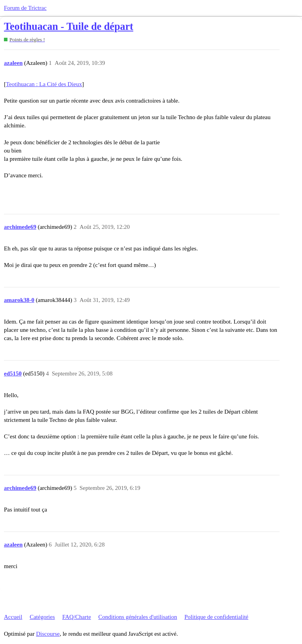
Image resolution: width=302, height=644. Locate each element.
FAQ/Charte (76, 617)
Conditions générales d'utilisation (138, 617)
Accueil (13, 617)
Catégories (42, 617)
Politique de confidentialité (216, 617)
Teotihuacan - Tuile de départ (69, 27)
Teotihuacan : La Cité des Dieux (44, 84)
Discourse (48, 634)
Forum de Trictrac (25, 8)
